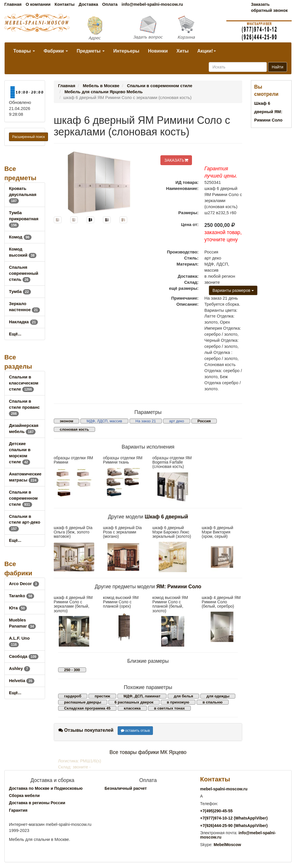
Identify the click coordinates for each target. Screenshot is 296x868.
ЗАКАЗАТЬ (176, 160)
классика (132, 708)
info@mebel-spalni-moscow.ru (152, 4)
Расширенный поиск (28, 137)
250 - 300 (72, 670)
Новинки (158, 51)
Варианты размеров (233, 290)
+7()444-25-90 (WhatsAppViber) (234, 826)
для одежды (218, 696)
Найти (277, 67)
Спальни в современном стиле (23, 498)
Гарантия (18, 810)
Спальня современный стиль (24, 273)
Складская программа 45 (87, 708)
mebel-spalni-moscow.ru (224, 789)
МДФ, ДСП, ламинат (142, 696)
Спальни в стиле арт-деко (25, 522)
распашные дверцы (83, 702)
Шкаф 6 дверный (166, 517)
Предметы (91, 51)
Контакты (65, 4)
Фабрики (56, 51)
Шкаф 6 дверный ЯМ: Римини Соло (268, 112)
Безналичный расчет (126, 788)
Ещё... (15, 334)
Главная (13, 4)
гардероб (73, 696)
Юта (18, 608)
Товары (24, 51)
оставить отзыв (135, 731)
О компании (38, 4)
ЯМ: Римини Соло (179, 587)
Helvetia (22, 681)
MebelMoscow (227, 845)
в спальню (213, 702)
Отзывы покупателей (86, 730)
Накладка (23, 322)
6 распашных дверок (134, 702)
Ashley (20, 669)
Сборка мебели (24, 796)
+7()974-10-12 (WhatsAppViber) (234, 818)
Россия (204, 421)
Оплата (110, 4)
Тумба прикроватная (24, 219)
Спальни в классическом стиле (24, 383)
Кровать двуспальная (23, 195)
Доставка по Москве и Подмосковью (46, 788)
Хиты (182, 51)
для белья (183, 696)
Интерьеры (126, 51)
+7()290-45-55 (216, 811)
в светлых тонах (170, 708)
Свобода (24, 656)
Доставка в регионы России (37, 803)
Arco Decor (24, 584)
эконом (67, 421)
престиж (102, 696)
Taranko (22, 596)
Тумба (20, 292)
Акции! (206, 51)
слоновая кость (74, 429)
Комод (20, 237)
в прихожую (178, 702)
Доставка (88, 4)
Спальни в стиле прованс (24, 407)
